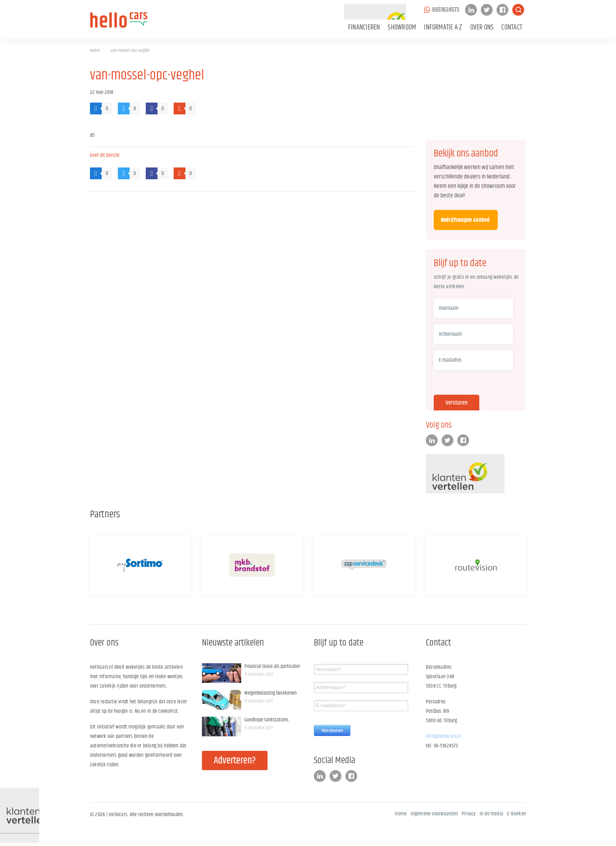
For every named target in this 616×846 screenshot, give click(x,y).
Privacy (469, 814)
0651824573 (446, 10)
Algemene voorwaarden (434, 814)
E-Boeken (517, 814)
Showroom (402, 28)
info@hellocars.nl (444, 736)
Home (95, 51)
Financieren (364, 28)
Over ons (482, 28)
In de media (492, 814)
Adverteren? (235, 761)
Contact (512, 28)
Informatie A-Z (443, 28)
